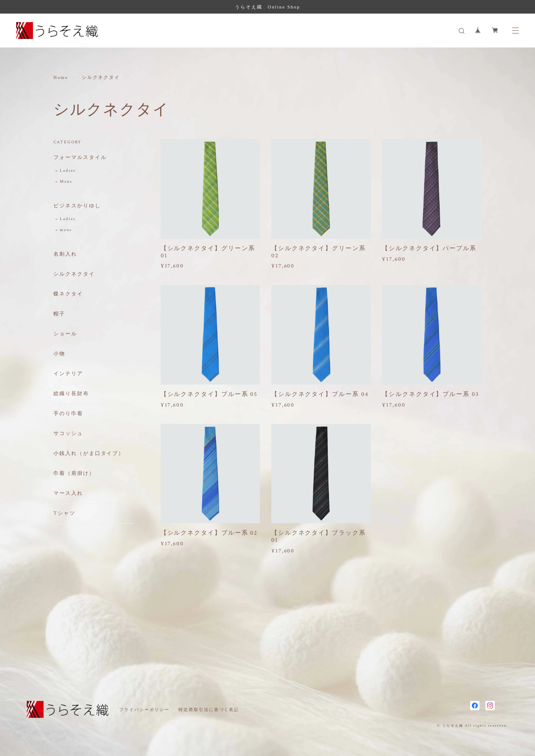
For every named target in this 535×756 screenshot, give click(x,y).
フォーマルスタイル (80, 158)
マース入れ (68, 494)
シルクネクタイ (74, 275)
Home (61, 78)
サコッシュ (68, 434)
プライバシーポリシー (144, 710)
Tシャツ (64, 514)
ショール (65, 334)
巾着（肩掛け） (74, 474)
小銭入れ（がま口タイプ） (89, 454)
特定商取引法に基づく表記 (209, 710)
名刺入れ (65, 255)
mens (66, 230)
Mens (66, 182)
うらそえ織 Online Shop (267, 7)
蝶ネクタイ (68, 294)
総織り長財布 (71, 394)
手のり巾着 (68, 414)
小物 (59, 354)
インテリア (68, 374)
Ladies (68, 171)
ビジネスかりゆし (77, 206)
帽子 (59, 314)
